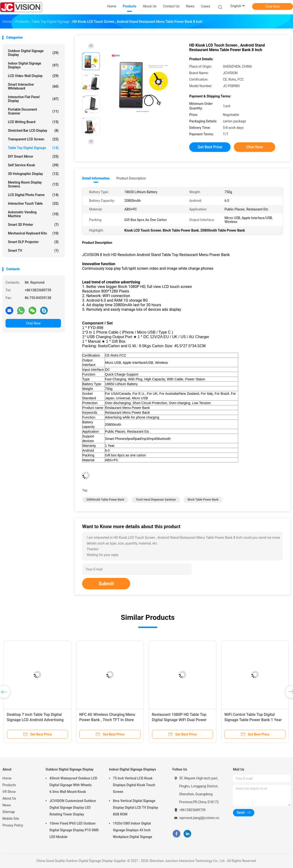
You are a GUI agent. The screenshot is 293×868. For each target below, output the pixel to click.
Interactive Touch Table (33, 204)
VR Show (9, 792)
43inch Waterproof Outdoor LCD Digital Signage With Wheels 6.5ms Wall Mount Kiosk (73, 785)
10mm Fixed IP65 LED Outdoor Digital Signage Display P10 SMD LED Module (74, 830)
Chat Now (273, 6)
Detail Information (96, 178)
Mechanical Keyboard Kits (33, 233)
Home (7, 778)
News (7, 805)
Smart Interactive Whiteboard (33, 86)
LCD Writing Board (33, 122)
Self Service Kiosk (33, 165)
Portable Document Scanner (33, 111)
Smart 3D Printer (33, 225)
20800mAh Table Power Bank (105, 500)
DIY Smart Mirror (33, 156)
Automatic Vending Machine (33, 214)
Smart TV (33, 251)
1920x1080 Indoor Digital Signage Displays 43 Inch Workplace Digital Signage (133, 830)
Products (9, 785)
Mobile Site (11, 819)
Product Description (131, 178)
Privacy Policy (13, 825)
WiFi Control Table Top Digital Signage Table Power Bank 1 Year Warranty (253, 720)
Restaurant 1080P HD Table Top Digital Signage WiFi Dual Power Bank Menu (179, 720)
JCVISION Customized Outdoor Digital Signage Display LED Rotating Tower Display (73, 808)
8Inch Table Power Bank (203, 500)
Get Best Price (210, 147)
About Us (9, 798)
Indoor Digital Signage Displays (33, 65)
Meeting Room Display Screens (33, 184)
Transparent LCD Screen (33, 139)
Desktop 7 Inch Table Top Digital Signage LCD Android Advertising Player (35, 720)
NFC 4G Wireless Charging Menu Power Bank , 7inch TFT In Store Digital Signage (107, 720)
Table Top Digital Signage (33, 148)
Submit (106, 584)
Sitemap (9, 812)
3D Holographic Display (33, 174)
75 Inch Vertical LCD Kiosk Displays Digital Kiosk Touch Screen (134, 785)
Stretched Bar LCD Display (33, 131)
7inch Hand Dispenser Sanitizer (156, 500)
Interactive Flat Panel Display (33, 99)
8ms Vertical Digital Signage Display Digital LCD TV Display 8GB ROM (135, 808)
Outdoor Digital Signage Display (33, 53)
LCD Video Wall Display (33, 76)
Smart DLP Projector (33, 242)
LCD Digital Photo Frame (33, 195)
